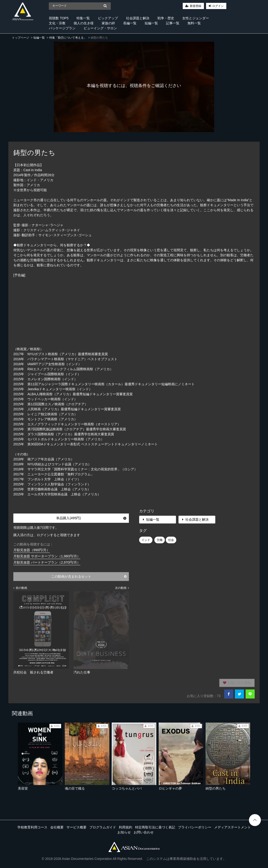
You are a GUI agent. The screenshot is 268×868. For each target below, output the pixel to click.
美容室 (23, 788)
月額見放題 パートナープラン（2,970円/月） (47, 562)
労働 (160, 540)
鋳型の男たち (216, 788)
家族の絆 (108, 23)
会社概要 (57, 827)
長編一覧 (130, 23)
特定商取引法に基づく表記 (155, 827)
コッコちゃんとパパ (127, 788)
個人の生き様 (84, 23)
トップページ (20, 38)
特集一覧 (83, 18)
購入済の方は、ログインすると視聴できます (47, 535)
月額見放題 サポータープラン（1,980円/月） (47, 556)
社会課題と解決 (138, 18)
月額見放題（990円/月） (32, 550)
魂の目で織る (75, 788)
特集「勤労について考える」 (68, 38)
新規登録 (196, 6)
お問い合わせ (144, 832)
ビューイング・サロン (100, 28)
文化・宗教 (57, 23)
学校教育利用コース (32, 827)
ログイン (218, 6)
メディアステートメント (233, 827)
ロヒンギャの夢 (170, 788)
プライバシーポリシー (195, 827)
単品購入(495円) (91, 518)
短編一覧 (151, 23)
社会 (171, 540)
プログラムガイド (103, 827)
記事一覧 (173, 23)
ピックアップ (108, 18)
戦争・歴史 (166, 18)
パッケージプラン (62, 28)
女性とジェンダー (196, 18)
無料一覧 (194, 23)
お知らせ (124, 832)
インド (146, 540)
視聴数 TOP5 (59, 18)
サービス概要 (76, 827)
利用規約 (126, 827)
